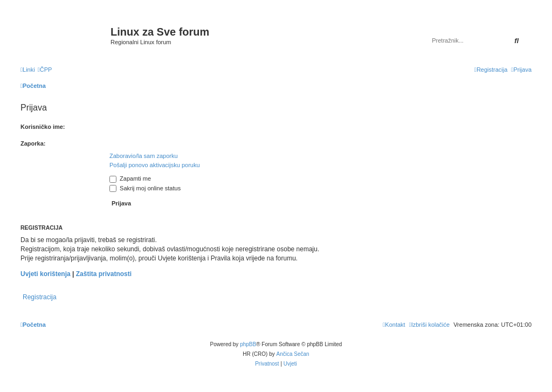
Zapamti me (130, 178)
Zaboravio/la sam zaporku (144, 156)
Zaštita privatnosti (104, 274)
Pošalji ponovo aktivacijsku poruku (155, 165)
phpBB (248, 344)
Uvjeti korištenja (46, 274)
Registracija (40, 297)
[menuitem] (45, 70)
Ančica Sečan (293, 354)
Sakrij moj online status (145, 188)
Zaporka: (33, 143)
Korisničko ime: (43, 127)
